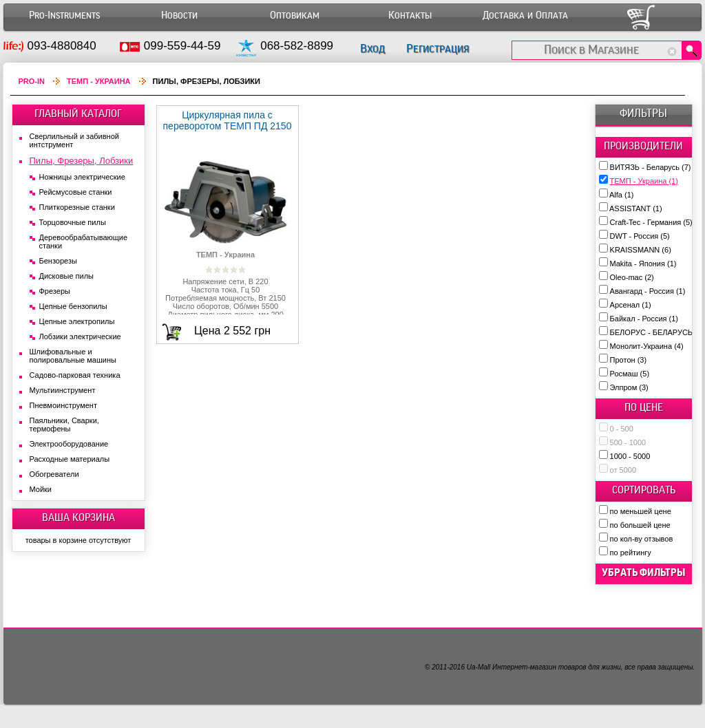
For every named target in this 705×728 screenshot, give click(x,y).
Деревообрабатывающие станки (84, 242)
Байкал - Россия (644, 319)
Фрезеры (55, 291)
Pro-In (32, 81)
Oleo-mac (632, 277)
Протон (629, 360)
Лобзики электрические (80, 336)
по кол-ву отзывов (642, 539)
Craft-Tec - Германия (651, 222)
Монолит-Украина (647, 346)
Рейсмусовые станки (76, 192)
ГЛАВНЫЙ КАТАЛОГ (78, 114)
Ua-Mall (478, 667)
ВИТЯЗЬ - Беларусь (651, 167)
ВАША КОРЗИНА (78, 517)
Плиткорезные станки (77, 207)
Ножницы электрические (82, 177)
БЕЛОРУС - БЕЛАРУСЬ (657, 332)
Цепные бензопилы (73, 306)
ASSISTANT (636, 208)
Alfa (621, 195)
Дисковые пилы (67, 276)
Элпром (629, 387)
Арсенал (631, 305)
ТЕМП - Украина (644, 181)
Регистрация (438, 49)
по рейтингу (631, 553)
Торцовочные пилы (73, 222)
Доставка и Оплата (525, 15)
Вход (372, 49)
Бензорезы (58, 261)
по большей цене (640, 525)
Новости (179, 15)
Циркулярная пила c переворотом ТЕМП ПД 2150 (228, 120)
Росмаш (630, 374)
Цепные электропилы (77, 321)
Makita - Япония (643, 264)
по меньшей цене (641, 511)
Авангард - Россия (648, 291)
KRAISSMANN (641, 250)
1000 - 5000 (630, 456)
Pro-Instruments (64, 15)
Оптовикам (295, 15)
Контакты (410, 15)
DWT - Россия (640, 236)
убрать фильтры (644, 572)
